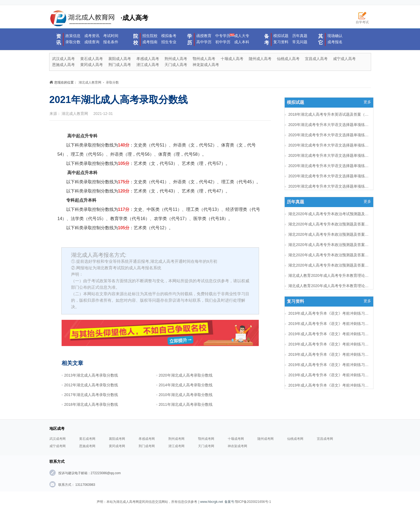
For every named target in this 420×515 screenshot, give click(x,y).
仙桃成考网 (295, 439)
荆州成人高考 (176, 59)
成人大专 (242, 36)
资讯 (59, 39)
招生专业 (169, 42)
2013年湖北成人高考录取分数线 (91, 375)
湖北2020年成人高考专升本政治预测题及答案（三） (329, 245)
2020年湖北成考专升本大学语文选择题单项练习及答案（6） (329, 145)
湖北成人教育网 (90, 82)
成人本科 (242, 42)
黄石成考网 (87, 439)
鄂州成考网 (206, 439)
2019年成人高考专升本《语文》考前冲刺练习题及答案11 (329, 375)
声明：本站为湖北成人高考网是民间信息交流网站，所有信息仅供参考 (147, 502)
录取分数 (73, 42)
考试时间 (111, 36)
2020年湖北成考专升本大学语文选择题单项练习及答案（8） (329, 125)
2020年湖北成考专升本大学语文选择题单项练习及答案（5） (329, 155)
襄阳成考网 (117, 439)
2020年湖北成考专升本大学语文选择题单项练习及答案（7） (329, 135)
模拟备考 (169, 36)
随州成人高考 (260, 59)
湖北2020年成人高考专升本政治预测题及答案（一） (329, 265)
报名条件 (111, 42)
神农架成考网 (237, 446)
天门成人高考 (176, 65)
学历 (190, 39)
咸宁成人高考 (344, 59)
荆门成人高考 (120, 65)
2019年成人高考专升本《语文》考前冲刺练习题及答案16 (329, 324)
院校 (136, 39)
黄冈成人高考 (92, 65)
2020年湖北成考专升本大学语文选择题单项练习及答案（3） (329, 176)
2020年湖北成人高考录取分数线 (186, 375)
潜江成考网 (176, 446)
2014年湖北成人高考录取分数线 (186, 385)
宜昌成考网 (325, 439)
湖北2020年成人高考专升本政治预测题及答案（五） (329, 224)
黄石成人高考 (92, 59)
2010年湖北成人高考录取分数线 (186, 395)
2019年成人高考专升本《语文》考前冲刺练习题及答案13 (329, 354)
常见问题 (300, 42)
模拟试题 (281, 36)
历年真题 (300, 36)
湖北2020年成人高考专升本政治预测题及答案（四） (329, 234)
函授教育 (204, 36)
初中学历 (223, 42)
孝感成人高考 (148, 59)
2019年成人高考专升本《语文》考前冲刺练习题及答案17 (329, 313)
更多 (367, 102)
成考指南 (150, 42)
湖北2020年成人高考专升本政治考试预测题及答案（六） (329, 214)
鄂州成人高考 (204, 59)
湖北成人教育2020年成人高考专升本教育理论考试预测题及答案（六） (329, 275)
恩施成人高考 (63, 65)
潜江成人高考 (148, 65)
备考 (267, 39)
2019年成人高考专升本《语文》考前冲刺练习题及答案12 (329, 365)
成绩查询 (92, 42)
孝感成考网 (147, 439)
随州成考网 (266, 439)
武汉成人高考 (63, 59)
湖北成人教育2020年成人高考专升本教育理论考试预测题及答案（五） (329, 286)
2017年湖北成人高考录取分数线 (91, 395)
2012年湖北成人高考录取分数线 (91, 385)
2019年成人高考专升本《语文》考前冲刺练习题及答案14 (329, 344)
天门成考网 (206, 446)
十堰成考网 (236, 439)
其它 (321, 39)
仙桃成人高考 (288, 59)
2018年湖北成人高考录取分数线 (91, 404)
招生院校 (150, 36)
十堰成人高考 (232, 59)
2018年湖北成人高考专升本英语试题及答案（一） (329, 114)
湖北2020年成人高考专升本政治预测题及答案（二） (329, 255)
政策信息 (73, 36)
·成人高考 (99, 18)
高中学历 (204, 42)
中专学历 (223, 36)
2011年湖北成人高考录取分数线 (186, 404)
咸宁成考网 (58, 446)
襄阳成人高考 (120, 59)
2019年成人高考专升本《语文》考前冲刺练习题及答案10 (329, 385)
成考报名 (335, 42)
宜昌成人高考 (316, 59)
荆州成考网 (176, 439)
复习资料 (281, 42)
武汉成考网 (58, 439)
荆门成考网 (147, 446)
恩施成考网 (87, 446)
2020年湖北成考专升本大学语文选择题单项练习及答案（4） (329, 166)
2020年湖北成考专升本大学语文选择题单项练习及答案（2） (329, 186)
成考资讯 (92, 36)
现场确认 (335, 36)
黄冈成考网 (117, 446)
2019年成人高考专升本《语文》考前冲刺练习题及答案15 (329, 334)
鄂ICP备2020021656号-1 (253, 502)
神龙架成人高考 (206, 65)
